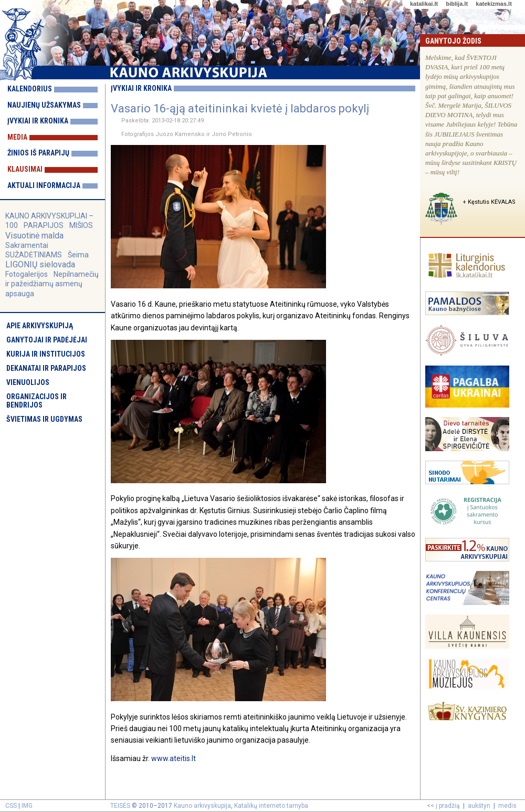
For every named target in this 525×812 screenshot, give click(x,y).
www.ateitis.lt (174, 758)
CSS (11, 806)
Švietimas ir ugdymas (44, 419)
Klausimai (25, 169)
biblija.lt (457, 4)
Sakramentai (27, 245)
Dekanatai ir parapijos (46, 368)
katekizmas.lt (493, 4)
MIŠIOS (81, 225)
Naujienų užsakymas (44, 105)
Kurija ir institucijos (46, 354)
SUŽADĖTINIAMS (34, 255)
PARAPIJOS (44, 225)
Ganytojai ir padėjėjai (47, 340)
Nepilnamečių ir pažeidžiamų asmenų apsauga (52, 284)
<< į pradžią (443, 806)
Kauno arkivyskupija (202, 806)
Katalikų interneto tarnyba (271, 806)
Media (17, 137)
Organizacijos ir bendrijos (36, 401)
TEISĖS (120, 806)
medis (507, 806)
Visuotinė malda (34, 236)
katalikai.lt (424, 4)
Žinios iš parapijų (38, 153)
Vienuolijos (28, 382)
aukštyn (479, 806)
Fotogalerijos (27, 274)
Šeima (78, 255)
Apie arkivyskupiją (40, 326)
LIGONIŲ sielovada (40, 264)
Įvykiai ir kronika (38, 121)
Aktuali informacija (44, 185)
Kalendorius (30, 89)
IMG (27, 806)
